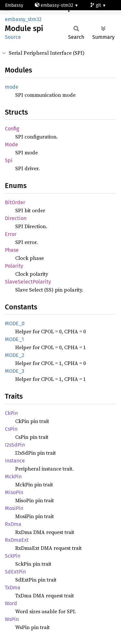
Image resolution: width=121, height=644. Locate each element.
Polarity (14, 266)
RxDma (13, 524)
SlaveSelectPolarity (28, 282)
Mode (11, 144)
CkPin (11, 413)
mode (12, 87)
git (96, 5)
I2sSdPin (15, 445)
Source (13, 37)
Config (12, 129)
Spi (9, 160)
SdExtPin (15, 572)
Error (11, 234)
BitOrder (15, 202)
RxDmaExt (17, 540)
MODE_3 (15, 371)
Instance (15, 461)
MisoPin (14, 492)
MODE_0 (15, 323)
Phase (12, 250)
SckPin (13, 556)
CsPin (11, 429)
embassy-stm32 (55, 5)
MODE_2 (15, 355)
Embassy (14, 5)
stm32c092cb (22, 16)
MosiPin (14, 508)
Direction (16, 218)
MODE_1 (14, 339)
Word (11, 603)
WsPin (12, 619)
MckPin (13, 477)
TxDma (13, 588)
